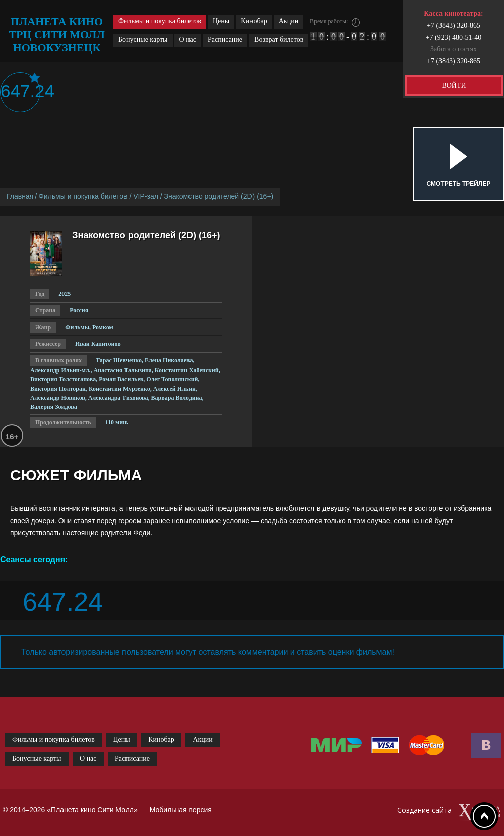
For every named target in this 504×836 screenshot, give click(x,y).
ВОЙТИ (454, 85)
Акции (289, 21)
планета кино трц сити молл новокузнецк (57, 35)
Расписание (225, 40)
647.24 (20, 91)
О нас (188, 40)
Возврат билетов (279, 40)
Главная (20, 196)
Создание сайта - (449, 813)
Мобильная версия (181, 810)
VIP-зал (146, 196)
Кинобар (254, 21)
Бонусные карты (143, 40)
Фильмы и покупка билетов (160, 21)
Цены (221, 21)
